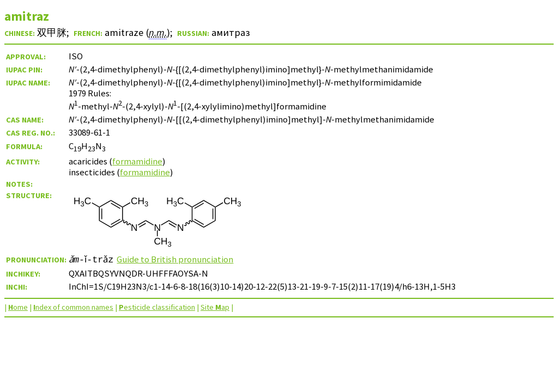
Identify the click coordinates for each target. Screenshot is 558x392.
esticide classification (157, 307)
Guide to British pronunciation (180, 259)
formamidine (137, 161)
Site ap (215, 307)
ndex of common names (73, 307)
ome (18, 307)
